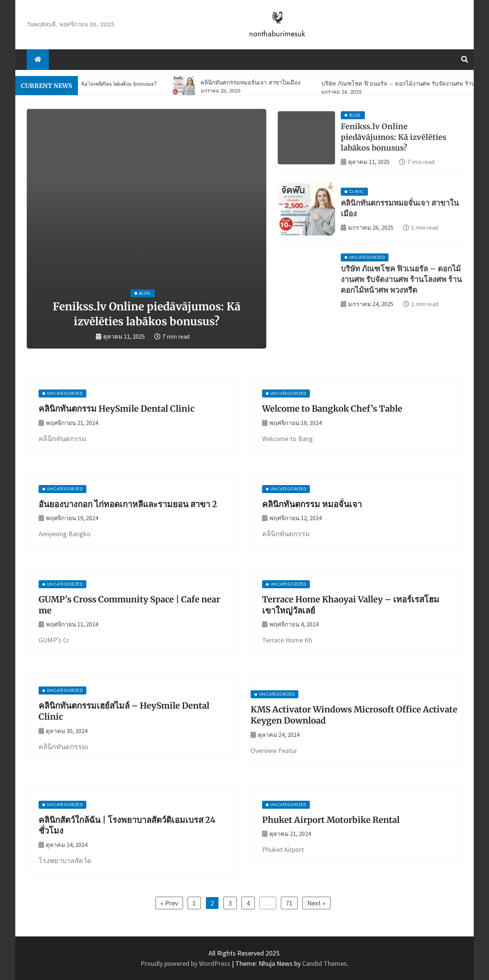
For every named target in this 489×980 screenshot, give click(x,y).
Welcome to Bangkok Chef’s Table (332, 409)
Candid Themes (325, 963)
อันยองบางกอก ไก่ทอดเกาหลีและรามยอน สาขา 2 (128, 504)
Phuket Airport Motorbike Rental (331, 820)
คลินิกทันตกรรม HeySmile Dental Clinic (117, 409)
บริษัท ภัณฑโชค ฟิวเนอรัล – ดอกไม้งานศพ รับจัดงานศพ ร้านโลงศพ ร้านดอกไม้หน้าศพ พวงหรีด (401, 279)
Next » (316, 903)
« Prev (169, 903)
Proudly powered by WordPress (186, 963)
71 (289, 903)
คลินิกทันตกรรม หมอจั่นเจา (312, 504)
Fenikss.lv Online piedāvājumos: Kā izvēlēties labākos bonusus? (393, 137)
